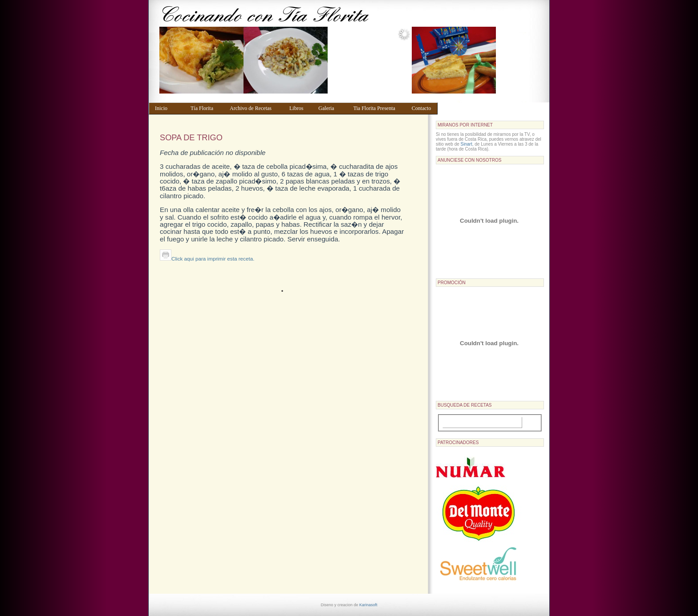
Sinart (467, 144)
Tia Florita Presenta (378, 108)
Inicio (168, 108)
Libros (300, 108)
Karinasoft (368, 605)
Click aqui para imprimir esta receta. (207, 259)
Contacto (423, 108)
